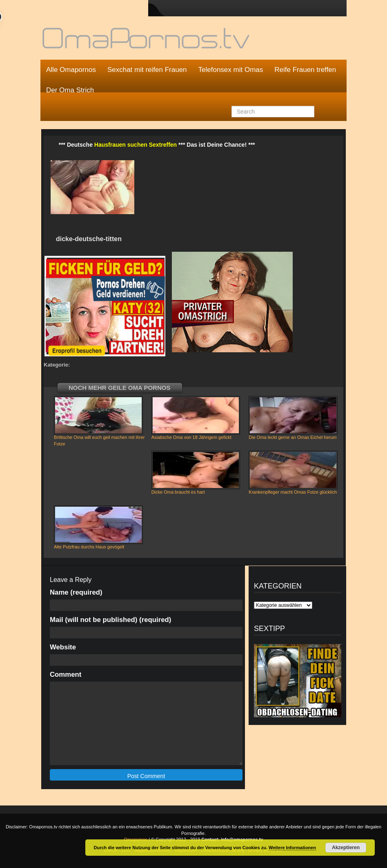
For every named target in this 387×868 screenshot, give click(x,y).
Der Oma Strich (70, 90)
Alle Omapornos (71, 70)
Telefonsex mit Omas (231, 70)
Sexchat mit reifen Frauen (147, 70)
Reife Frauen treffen (305, 70)
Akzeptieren (346, 848)
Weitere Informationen (292, 848)
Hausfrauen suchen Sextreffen (136, 145)
